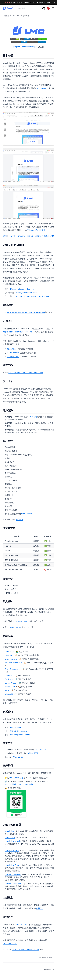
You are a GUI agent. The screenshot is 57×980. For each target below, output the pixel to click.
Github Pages (13, 356)
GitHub (30, 236)
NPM (52, 236)
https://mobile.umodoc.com (22, 289)
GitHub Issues (15, 627)
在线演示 (22, 236)
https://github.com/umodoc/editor (19, 784)
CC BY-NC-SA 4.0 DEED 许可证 (26, 949)
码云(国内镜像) (42, 236)
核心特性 (19, 519)
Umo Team (10, 652)
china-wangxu (11, 659)
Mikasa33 (9, 694)
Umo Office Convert (13, 884)
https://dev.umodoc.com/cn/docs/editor (26, 372)
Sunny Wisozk (11, 683)
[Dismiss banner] (54, 2)
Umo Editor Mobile (13, 841)
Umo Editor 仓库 (16, 778)
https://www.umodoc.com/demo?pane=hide (26, 312)
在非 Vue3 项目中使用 (36, 230)
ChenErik (9, 676)
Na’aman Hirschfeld (13, 663)
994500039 (41, 750)
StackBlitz (11, 349)
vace (7, 690)
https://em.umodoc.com (26, 293)
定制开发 (40, 908)
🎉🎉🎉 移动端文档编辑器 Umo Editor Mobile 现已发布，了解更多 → (30, 2)
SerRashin (9, 679)
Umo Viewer (41, 88)
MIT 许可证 (32, 417)
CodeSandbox (13, 353)
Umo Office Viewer (13, 874)
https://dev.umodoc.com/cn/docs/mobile (32, 296)
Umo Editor (18, 757)
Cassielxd (9, 655)
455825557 (33, 753)
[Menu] (53, 8)
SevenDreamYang (12, 669)
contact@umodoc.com (20, 735)
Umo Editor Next (12, 850)
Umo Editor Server (13, 865)
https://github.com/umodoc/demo (18, 332)
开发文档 (12, 236)
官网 (5, 236)
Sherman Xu (10, 687)
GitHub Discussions (21, 621)
